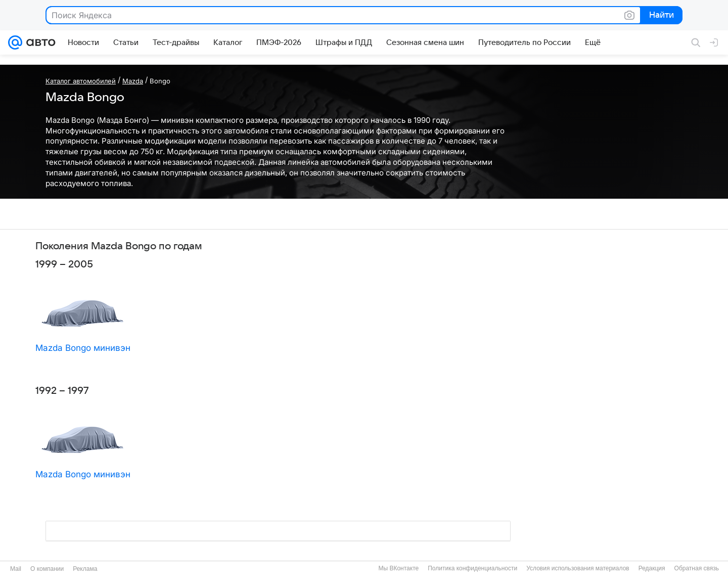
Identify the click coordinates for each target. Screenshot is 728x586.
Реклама (85, 569)
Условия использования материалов (578, 568)
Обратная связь (697, 568)
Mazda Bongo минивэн (83, 348)
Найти (661, 16)
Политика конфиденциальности (472, 568)
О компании (47, 569)
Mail (16, 569)
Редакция (652, 568)
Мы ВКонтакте (398, 568)
